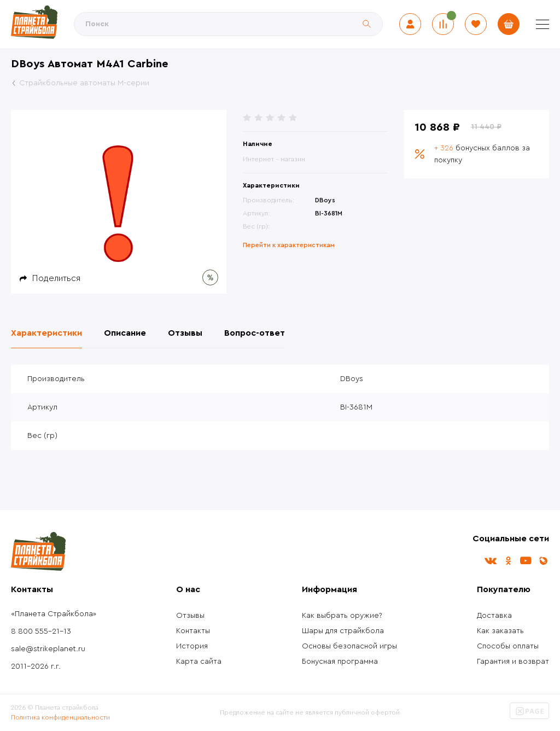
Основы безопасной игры (349, 646)
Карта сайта (199, 662)
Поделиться (56, 278)
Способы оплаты (508, 646)
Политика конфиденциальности (60, 717)
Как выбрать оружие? (342, 616)
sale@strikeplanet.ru (48, 649)
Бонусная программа (340, 662)
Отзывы (190, 616)
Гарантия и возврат (513, 662)
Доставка (494, 616)
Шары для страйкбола (343, 631)
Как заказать (500, 631)
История (192, 646)
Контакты (193, 631)
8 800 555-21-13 (41, 631)
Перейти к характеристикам (289, 245)
